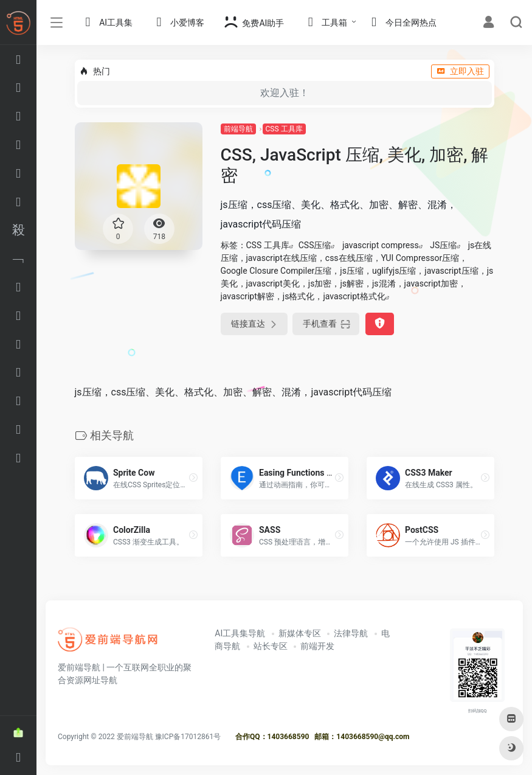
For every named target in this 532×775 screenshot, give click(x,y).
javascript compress (381, 245)
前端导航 (238, 129)
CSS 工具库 (284, 129)
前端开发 (317, 646)
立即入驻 (460, 71)
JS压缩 (443, 245)
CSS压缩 (315, 245)
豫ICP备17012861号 (188, 737)
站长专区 (271, 646)
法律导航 (351, 633)
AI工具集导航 (240, 633)
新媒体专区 (300, 633)
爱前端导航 (135, 737)
